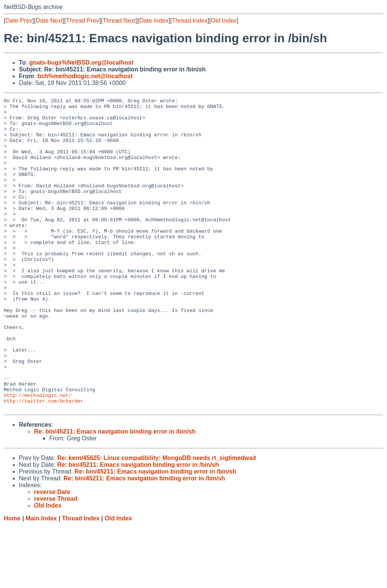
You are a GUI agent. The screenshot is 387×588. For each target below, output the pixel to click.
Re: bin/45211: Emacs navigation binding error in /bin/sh (115, 494)
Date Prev (19, 21)
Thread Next (119, 21)
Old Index (224, 21)
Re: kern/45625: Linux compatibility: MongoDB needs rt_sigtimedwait (156, 520)
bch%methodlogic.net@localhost (85, 76)
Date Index (154, 21)
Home (12, 581)
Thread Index (190, 21)
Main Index (41, 581)
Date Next (49, 21)
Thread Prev (83, 21)
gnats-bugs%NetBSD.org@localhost (81, 63)
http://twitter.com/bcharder (44, 462)
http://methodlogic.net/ (38, 455)
